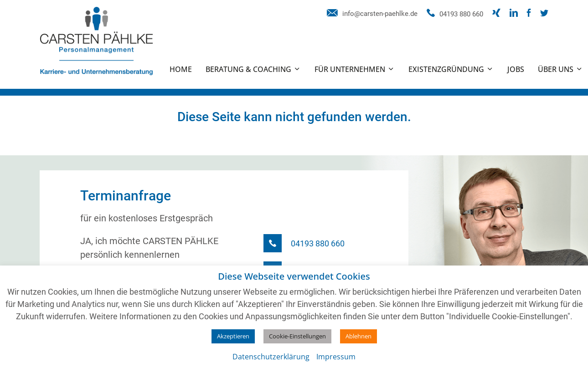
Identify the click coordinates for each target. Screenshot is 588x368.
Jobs (516, 69)
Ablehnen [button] (358, 336)
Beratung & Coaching (248, 69)
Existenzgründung (446, 69)
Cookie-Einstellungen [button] (297, 336)
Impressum (336, 357)
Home (181, 69)
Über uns (556, 69)
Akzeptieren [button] (233, 336)
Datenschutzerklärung (271, 357)
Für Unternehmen (350, 69)
